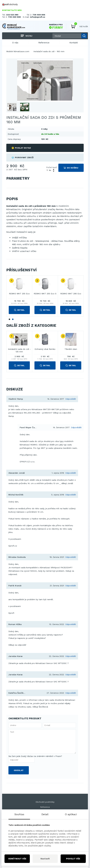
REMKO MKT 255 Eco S (45, 294)
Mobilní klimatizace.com (18, 51)
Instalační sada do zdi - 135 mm (19, 350)
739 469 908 (14, 17)
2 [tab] (13, 319)
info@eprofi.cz (38, 17)
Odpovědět (71, 399)
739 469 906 (39, 15)
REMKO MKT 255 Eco (19, 294)
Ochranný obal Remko (45, 349)
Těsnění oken (71, 349)
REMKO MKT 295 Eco (71, 294)
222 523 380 (12, 15)
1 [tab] (9, 319)
